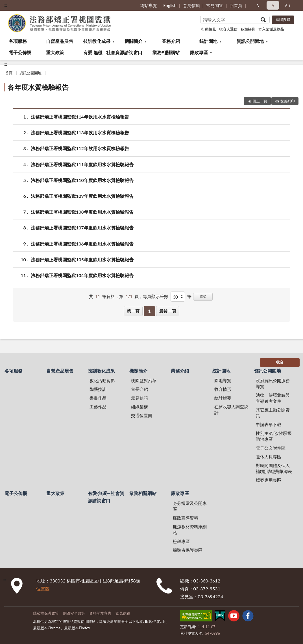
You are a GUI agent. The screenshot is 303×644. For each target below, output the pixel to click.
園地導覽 (223, 380)
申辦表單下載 (269, 424)
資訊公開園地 (250, 41)
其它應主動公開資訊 (273, 413)
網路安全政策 (74, 613)
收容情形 (223, 389)
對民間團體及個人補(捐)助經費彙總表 (274, 468)
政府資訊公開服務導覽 (273, 383)
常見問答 (215, 5)
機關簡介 (134, 41)
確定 (203, 296)
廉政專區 (199, 52)
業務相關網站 (166, 52)
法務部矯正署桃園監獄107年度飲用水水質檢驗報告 (82, 228)
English (170, 5)
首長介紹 (139, 389)
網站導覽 (149, 5)
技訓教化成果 (97, 41)
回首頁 (236, 5)
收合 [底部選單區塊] (280, 362)
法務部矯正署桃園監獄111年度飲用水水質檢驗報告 (82, 164)
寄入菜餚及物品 (271, 29)
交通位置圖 (142, 415)
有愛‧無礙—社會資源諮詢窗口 (113, 52)
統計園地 (208, 41)
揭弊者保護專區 (188, 550)
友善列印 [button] (287, 101)
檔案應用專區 (269, 480)
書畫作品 (98, 398)
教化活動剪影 (102, 380)
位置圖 (43, 589)
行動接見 (209, 29)
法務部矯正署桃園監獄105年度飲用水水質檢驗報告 (82, 259)
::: (5, 5)
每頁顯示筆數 (156, 296)
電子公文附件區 (271, 448)
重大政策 (55, 52)
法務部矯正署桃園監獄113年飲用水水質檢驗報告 (80, 132)
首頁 (9, 73)
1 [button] (150, 311)
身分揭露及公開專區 (190, 506)
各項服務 (18, 41)
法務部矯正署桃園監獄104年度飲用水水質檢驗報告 (82, 275)
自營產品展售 (60, 41)
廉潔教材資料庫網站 (190, 530)
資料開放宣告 (100, 613)
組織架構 (139, 407)
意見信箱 (191, 5)
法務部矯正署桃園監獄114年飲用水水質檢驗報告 (80, 117)
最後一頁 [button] (168, 311)
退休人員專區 (269, 457)
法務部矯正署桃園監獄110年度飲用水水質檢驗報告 (82, 180)
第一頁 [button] (133, 311)
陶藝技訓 (98, 389)
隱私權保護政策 (46, 613)
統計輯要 (223, 398)
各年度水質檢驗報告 (38, 87)
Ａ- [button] (259, 5)
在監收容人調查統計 (231, 410)
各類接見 (248, 29)
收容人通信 (228, 29)
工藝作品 (98, 407)
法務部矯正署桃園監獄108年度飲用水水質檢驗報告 (82, 212)
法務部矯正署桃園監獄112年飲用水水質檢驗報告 (80, 148)
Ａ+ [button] (287, 5)
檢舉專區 (181, 541)
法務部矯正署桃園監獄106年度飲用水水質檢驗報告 (82, 244)
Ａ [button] (273, 5)
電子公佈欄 (20, 52)
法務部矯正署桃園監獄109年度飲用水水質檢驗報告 (82, 196)
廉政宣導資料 (186, 518)
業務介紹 (171, 41)
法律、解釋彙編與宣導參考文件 (273, 398)
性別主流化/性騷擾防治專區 (274, 436)
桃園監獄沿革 (144, 380)
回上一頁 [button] (260, 101)
